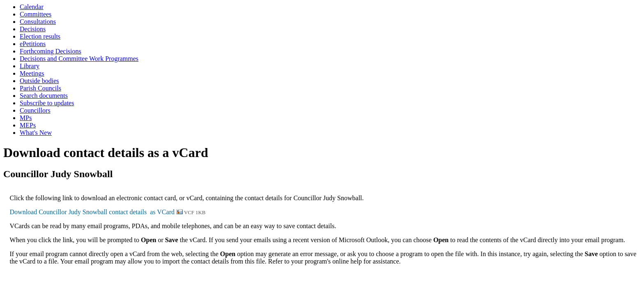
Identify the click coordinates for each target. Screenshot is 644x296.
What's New (36, 133)
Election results (40, 36)
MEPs (28, 125)
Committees (36, 14)
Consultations (38, 22)
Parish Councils (40, 88)
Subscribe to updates (47, 103)
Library (30, 66)
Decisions (33, 29)
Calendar (32, 7)
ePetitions (33, 44)
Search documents (44, 96)
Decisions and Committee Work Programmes (79, 59)
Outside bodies (39, 81)
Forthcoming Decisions (51, 51)
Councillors (35, 110)
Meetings (32, 73)
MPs (26, 118)
